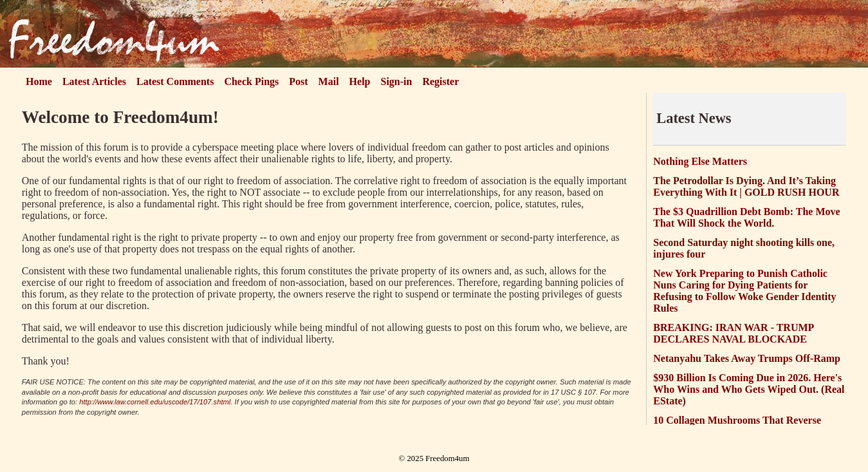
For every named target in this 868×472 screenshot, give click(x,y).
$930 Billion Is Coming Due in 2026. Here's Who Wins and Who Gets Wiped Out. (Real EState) (749, 389)
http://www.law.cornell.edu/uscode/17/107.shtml (155, 402)
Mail (329, 81)
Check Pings (251, 81)
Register (440, 81)
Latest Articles (94, 81)
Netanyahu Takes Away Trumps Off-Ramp (747, 358)
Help (360, 81)
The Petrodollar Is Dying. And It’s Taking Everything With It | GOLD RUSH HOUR (746, 186)
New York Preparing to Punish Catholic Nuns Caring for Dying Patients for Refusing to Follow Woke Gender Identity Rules (744, 291)
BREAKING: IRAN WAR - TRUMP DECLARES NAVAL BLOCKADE (733, 333)
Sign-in (397, 81)
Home (39, 81)
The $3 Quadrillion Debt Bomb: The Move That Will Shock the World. (746, 217)
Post (298, 81)
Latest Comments (175, 81)
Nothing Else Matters (700, 161)
